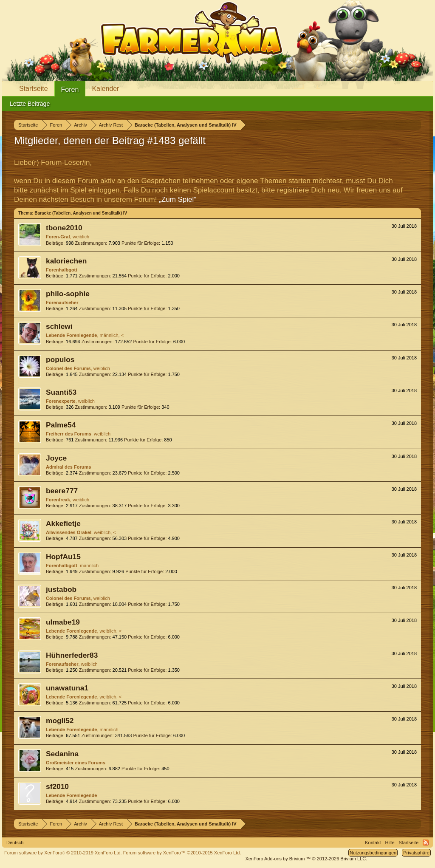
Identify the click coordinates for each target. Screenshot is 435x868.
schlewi (59, 326)
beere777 (62, 491)
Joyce (56, 458)
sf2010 (57, 786)
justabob (61, 589)
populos (60, 359)
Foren (70, 89)
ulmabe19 (63, 622)
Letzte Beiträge (30, 104)
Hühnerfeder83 (72, 655)
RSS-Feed (426, 843)
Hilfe (390, 843)
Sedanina (62, 754)
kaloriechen (66, 261)
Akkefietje (63, 523)
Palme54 (61, 425)
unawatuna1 (67, 688)
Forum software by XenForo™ (182, 853)
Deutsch (15, 843)
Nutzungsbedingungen (373, 853)
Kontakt (373, 843)
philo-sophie (68, 294)
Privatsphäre (416, 853)
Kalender (105, 89)
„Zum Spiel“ (178, 199)
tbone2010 (64, 228)
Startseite (34, 89)
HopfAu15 (63, 557)
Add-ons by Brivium (306, 859)
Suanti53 (61, 392)
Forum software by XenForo (63, 853)
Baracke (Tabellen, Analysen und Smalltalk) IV (81, 213)
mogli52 (60, 721)
